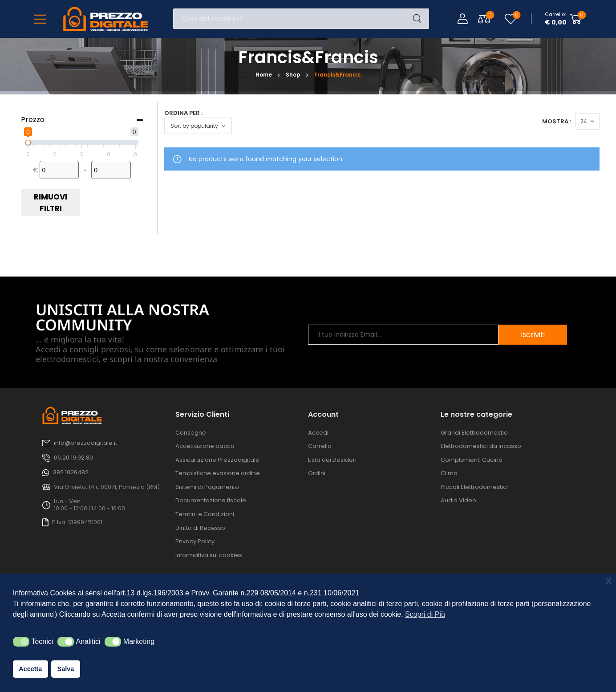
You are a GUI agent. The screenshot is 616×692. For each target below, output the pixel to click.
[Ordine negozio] (198, 126)
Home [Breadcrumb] (264, 75)
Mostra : (560, 121)
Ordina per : (183, 113)
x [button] (609, 580)
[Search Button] (420, 19)
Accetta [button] (30, 669)
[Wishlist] (511, 19)
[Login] (462, 19)
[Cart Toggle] (563, 19)
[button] (21, 642)
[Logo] (105, 19)
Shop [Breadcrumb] (293, 75)
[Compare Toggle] (484, 19)
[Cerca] (292, 19)
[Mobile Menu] (40, 19)
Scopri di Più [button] (425, 614)
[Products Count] (591, 121)
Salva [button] (66, 669)
